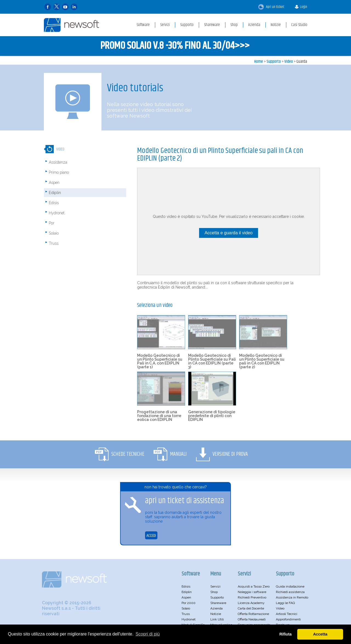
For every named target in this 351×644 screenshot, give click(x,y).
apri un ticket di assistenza (185, 501)
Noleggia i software (252, 592)
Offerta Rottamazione (253, 614)
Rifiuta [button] (286, 634)
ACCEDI (151, 536)
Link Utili (217, 619)
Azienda (216, 608)
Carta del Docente (251, 608)
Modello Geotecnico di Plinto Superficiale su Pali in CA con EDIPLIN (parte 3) (212, 361)
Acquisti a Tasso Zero (254, 586)
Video (289, 62)
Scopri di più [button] (148, 634)
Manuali (178, 454)
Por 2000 (189, 603)
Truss (54, 243)
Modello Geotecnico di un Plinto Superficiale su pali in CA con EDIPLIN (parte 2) (262, 361)
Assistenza (58, 162)
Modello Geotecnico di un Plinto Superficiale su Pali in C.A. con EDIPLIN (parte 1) (160, 361)
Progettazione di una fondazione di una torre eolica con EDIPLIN (159, 416)
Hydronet (57, 213)
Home (259, 62)
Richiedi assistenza (290, 592)
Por (52, 223)
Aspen (54, 183)
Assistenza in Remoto (292, 597)
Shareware (218, 603)
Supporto (274, 62)
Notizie (216, 614)
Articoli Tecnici (287, 614)
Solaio (54, 233)
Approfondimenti (288, 619)
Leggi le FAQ (285, 603)
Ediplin (55, 193)
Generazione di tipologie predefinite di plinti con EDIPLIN (212, 416)
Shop (214, 592)
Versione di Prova (230, 454)
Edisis (54, 203)
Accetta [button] (320, 634)
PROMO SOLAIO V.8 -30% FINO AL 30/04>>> (175, 46)
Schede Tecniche (128, 454)
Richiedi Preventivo (252, 597)
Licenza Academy (251, 603)
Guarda (302, 62)
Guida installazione (290, 586)
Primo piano (59, 172)
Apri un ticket (271, 7)
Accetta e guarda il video (229, 233)
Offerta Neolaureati (252, 619)
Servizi (215, 586)
